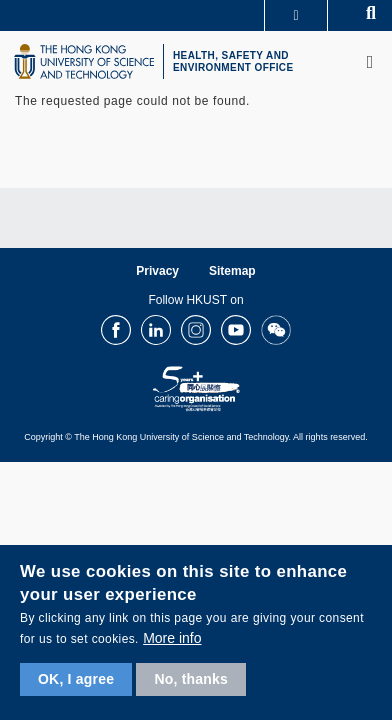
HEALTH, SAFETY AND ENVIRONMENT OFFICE (233, 61)
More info (172, 638)
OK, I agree (76, 679)
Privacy (157, 271)
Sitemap (232, 271)
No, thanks (191, 679)
